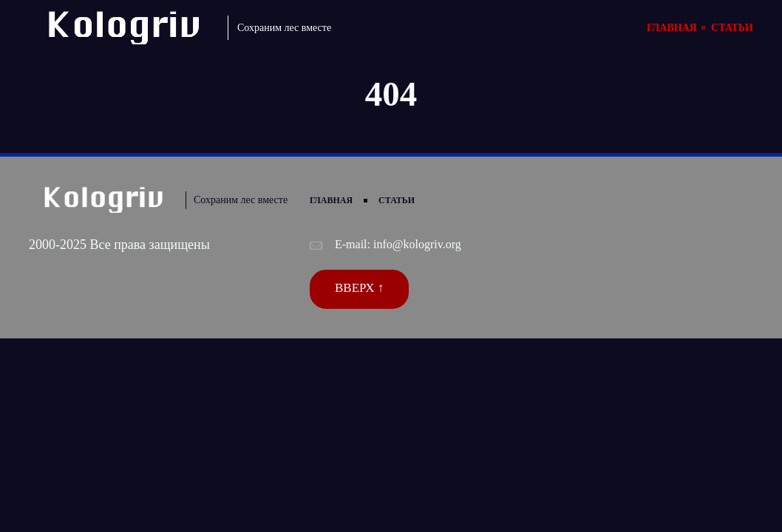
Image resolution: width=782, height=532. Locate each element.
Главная (672, 28)
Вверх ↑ (359, 288)
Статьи (732, 28)
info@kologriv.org (417, 244)
